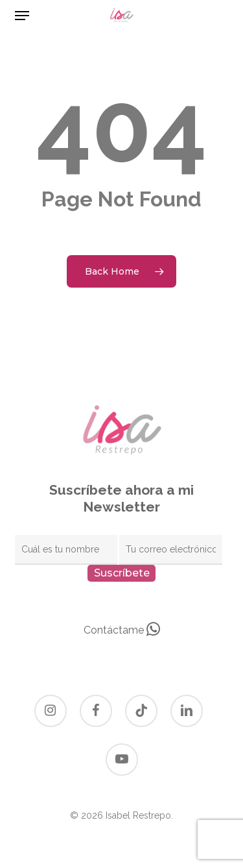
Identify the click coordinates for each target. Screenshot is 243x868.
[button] (22, 16)
